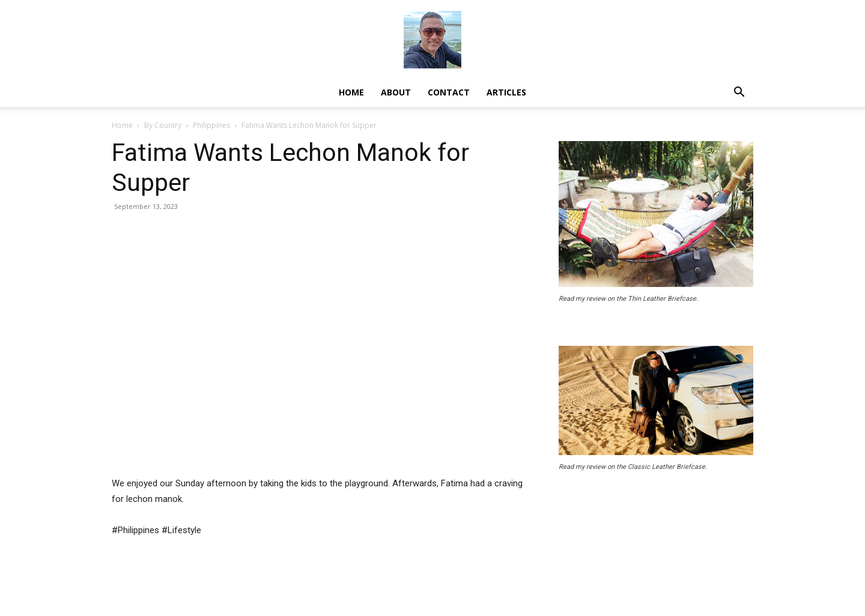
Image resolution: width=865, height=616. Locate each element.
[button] (739, 93)
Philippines (211, 125)
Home (351, 92)
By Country (163, 125)
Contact (449, 92)
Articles (506, 92)
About (396, 92)
